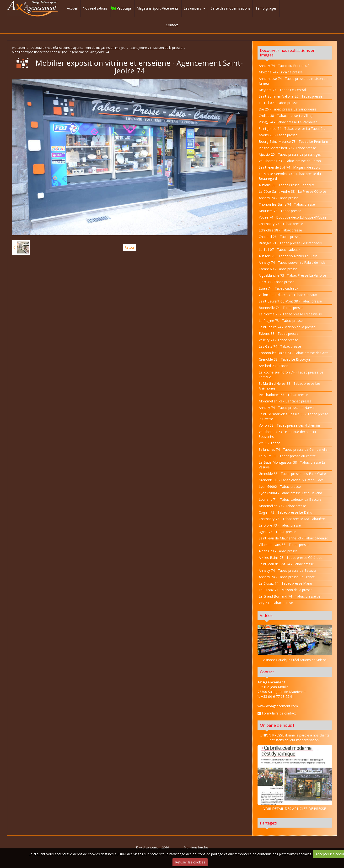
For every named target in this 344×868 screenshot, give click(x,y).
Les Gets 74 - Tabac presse (280, 346)
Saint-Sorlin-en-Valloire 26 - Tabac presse (290, 96)
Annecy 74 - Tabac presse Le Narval (287, 408)
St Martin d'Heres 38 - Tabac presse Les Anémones (290, 386)
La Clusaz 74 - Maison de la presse (286, 590)
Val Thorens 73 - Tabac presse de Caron (290, 161)
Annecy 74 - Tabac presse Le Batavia (287, 570)
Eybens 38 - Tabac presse (279, 333)
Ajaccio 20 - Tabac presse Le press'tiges (290, 154)
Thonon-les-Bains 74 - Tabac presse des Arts (294, 353)
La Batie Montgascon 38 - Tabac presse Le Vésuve (292, 465)
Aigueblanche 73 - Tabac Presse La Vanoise (292, 275)
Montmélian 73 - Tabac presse (282, 506)
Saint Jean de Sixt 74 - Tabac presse (286, 564)
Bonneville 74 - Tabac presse (281, 308)
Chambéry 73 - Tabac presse (281, 224)
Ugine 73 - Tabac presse (277, 532)
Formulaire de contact (277, 713)
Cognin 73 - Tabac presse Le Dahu (285, 512)
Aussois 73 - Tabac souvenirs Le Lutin (288, 256)
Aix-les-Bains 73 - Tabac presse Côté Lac (290, 558)
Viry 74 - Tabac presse (276, 603)
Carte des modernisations (230, 8)
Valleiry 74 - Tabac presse (278, 340)
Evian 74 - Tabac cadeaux (278, 288)
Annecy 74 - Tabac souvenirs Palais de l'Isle (292, 262)
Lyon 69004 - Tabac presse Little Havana (290, 493)
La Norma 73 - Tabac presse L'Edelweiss (290, 314)
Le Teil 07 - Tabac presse (278, 103)
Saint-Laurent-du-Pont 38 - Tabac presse (290, 301)
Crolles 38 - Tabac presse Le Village (286, 116)
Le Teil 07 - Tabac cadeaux (279, 250)
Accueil (72, 8)
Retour (130, 247)
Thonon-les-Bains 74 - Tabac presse (287, 204)
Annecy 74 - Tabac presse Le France (287, 577)
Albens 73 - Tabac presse (278, 551)
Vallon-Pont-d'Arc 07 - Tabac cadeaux (288, 295)
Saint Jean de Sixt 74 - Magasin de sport (289, 167)
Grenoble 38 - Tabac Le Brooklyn (284, 359)
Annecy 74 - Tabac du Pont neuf (284, 66)
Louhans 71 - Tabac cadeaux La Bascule (290, 499)
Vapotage (124, 8)
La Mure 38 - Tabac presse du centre (287, 456)
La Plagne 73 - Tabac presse (281, 321)
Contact (172, 25)
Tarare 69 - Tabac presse (278, 269)
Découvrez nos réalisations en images (288, 53)
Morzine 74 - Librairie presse (281, 72)
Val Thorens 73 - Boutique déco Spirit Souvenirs (288, 434)
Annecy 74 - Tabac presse (279, 198)
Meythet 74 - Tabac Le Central (282, 90)
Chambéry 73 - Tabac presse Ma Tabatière (292, 519)
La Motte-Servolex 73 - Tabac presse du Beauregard (290, 176)
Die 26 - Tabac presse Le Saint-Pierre (288, 109)
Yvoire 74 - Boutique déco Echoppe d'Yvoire (293, 217)
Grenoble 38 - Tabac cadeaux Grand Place (291, 480)
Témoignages (266, 8)
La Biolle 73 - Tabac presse (280, 525)
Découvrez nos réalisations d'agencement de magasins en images (78, 48)
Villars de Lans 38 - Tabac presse (284, 545)
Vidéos (266, 615)
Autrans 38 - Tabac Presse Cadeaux (286, 185)
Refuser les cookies (190, 862)
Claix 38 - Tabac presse (277, 282)
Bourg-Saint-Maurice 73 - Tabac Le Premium (293, 141)
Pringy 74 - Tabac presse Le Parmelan (288, 122)
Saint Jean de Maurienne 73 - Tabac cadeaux (293, 538)
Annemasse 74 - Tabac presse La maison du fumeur (293, 81)
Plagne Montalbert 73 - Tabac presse (287, 148)
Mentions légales (196, 848)
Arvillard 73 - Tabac (274, 366)
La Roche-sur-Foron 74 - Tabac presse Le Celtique (291, 375)
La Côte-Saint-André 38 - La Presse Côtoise (292, 191)
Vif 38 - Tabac (269, 443)
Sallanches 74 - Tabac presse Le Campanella (293, 449)
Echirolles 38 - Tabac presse (280, 230)
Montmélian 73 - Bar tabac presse (285, 401)
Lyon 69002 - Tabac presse (280, 486)
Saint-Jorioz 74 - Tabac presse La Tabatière (292, 129)
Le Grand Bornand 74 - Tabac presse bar (290, 596)
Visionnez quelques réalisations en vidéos (295, 660)
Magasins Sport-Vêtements (158, 8)
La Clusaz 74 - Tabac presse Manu (285, 583)
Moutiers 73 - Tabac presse (280, 211)
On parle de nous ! (277, 725)
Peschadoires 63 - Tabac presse (283, 395)
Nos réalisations (95, 8)
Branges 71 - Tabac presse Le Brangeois (290, 243)
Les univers (192, 8)
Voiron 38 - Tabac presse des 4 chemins (290, 425)
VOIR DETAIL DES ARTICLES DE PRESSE (295, 778)
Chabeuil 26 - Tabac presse (280, 237)
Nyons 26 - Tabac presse (278, 135)
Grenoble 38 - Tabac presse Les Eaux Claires (293, 474)
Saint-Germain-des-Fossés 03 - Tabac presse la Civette (293, 416)
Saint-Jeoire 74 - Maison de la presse (156, 48)
